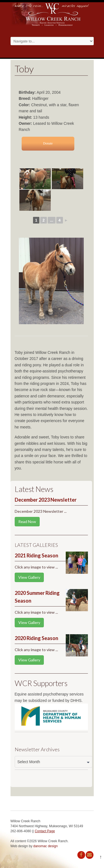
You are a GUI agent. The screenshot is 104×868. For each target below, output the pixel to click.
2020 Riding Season (36, 638)
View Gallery (29, 577)
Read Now (27, 521)
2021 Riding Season (36, 555)
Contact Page (45, 831)
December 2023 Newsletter (46, 500)
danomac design (45, 846)
